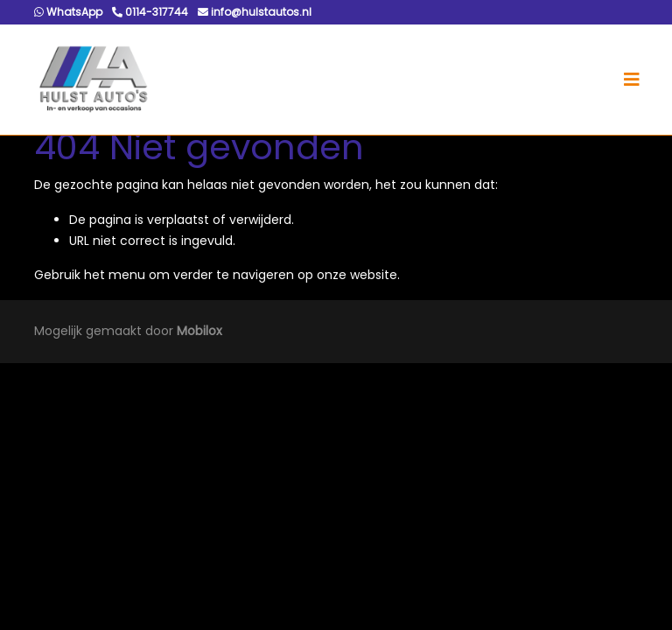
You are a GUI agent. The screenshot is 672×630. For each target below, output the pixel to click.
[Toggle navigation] (632, 80)
